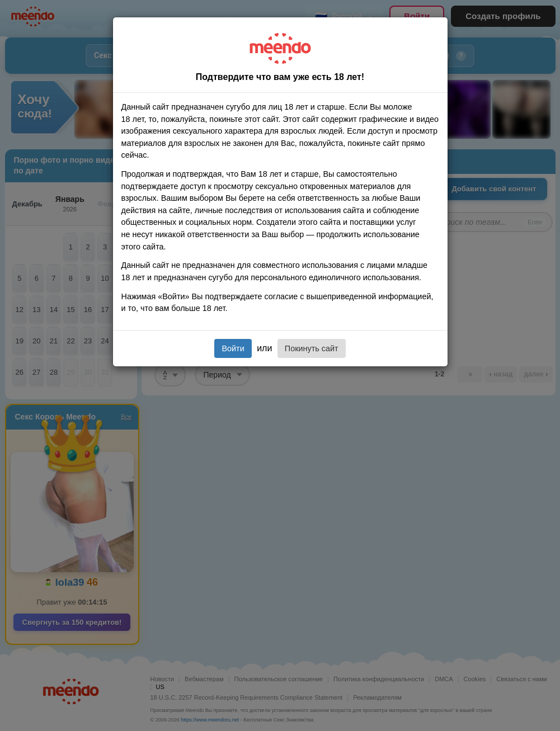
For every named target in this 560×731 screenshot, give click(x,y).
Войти (233, 348)
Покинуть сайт (312, 348)
